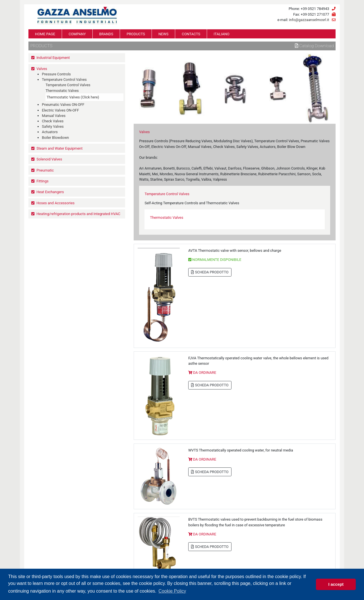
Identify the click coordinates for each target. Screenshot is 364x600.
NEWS (163, 34)
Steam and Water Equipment (59, 148)
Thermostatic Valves (62, 91)
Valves (42, 69)
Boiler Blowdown (55, 138)
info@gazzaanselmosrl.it (309, 20)
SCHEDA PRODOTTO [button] (210, 272)
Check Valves (53, 121)
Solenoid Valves (49, 159)
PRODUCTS (136, 34)
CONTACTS (191, 34)
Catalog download (314, 46)
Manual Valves (54, 116)
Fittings (43, 181)
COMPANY (77, 34)
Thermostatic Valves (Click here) (73, 97)
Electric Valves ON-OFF (60, 110)
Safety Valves (53, 126)
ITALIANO (222, 34)
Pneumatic (45, 170)
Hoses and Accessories (55, 203)
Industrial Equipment (53, 58)
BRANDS (106, 34)
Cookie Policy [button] (172, 591)
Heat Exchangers (50, 192)
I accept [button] (336, 584)
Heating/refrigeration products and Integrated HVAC (78, 214)
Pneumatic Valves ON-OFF (63, 105)
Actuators (50, 132)
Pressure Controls (56, 74)
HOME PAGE (45, 34)
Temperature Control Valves (64, 80)
